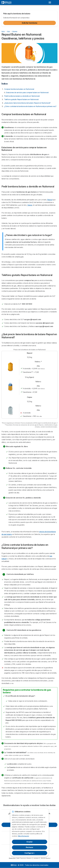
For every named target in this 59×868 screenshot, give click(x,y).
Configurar (29, 853)
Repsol (50, 200)
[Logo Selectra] (6, 2)
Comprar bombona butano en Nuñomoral (19, 89)
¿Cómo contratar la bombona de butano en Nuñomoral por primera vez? (30, 106)
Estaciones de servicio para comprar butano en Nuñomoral (27, 92)
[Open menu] (50, 2)
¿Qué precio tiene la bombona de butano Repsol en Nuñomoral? (27, 103)
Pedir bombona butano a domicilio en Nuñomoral (22, 96)
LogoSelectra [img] (14, 865)
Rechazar (29, 847)
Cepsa (30, 205)
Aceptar (29, 842)
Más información (24, 836)
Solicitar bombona (29, 23)
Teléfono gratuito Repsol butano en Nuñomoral (21, 99)
